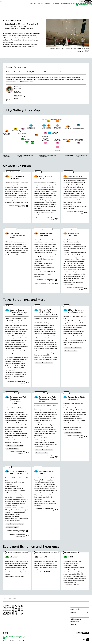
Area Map (54, 7)
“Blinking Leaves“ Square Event (67, 7)
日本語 (79, 4)
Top (29, 7)
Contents (45, 7)
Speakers (81, 7)
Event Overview (36, 7)
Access (87, 7)
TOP (84, 640)
